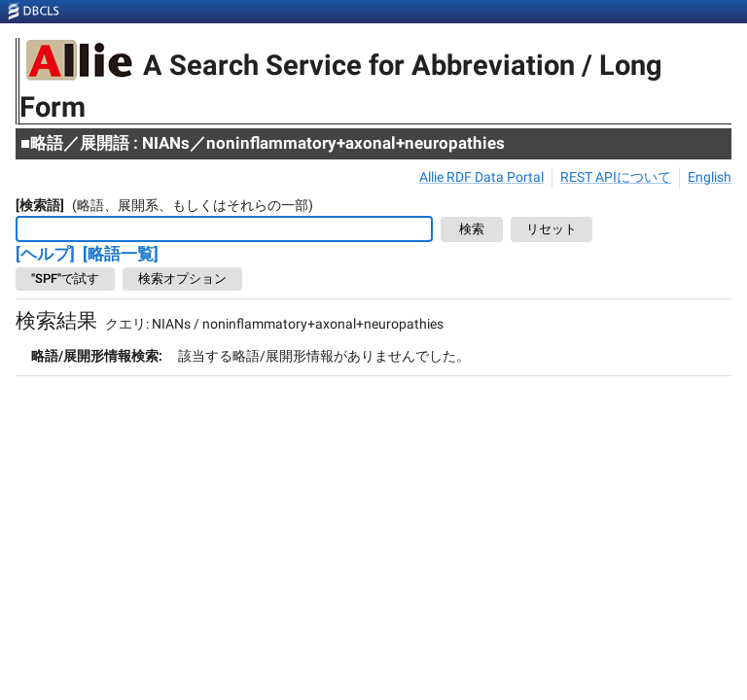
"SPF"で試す (65, 279)
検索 (472, 230)
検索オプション (182, 279)
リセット (551, 230)
